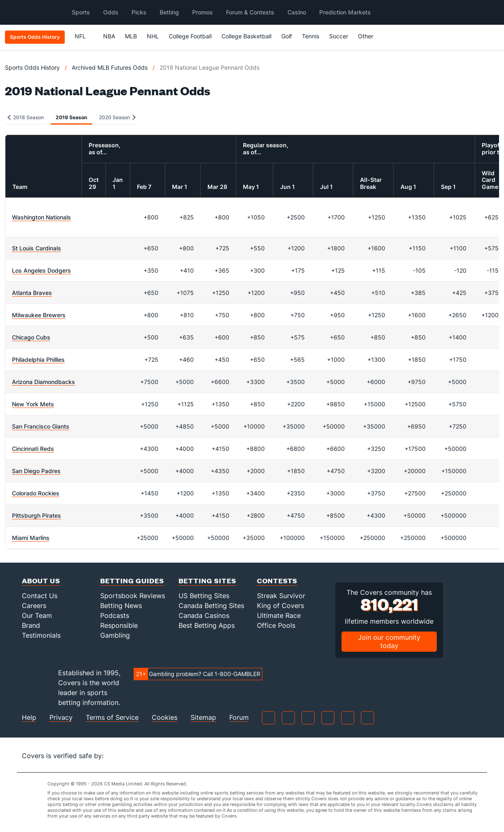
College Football (190, 36)
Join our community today (389, 641)
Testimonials (41, 635)
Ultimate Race (279, 615)
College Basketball (246, 36)
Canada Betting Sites (211, 606)
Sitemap (203, 718)
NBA (109, 36)
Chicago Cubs (31, 337)
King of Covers (280, 606)
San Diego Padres (36, 471)
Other (369, 36)
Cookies (165, 718)
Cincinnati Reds (33, 449)
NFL (84, 36)
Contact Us (40, 596)
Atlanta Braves (32, 293)
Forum (239, 718)
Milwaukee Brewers (39, 315)
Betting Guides (132, 581)
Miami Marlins (31, 538)
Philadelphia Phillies (38, 359)
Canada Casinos (204, 615)
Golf (287, 36)
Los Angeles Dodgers (41, 270)
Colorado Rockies (36, 493)
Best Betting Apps (207, 625)
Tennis (311, 36)
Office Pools (276, 625)
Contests (277, 581)
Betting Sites (207, 581)
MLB (131, 36)
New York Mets (33, 404)
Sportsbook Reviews (133, 596)
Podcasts (115, 615)
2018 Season (26, 117)
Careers (34, 606)
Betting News (121, 606)
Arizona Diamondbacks (44, 382)
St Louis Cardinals (37, 248)
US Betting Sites (204, 596)
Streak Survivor (281, 596)
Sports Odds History (32, 67)
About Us (41, 581)
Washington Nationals (41, 217)
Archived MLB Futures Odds (110, 67)
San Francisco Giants (41, 426)
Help (29, 718)
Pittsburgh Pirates (37, 515)
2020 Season (117, 117)
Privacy (61, 718)
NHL (153, 36)
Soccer (339, 36)
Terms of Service (112, 718)
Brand (31, 625)
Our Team (37, 615)
